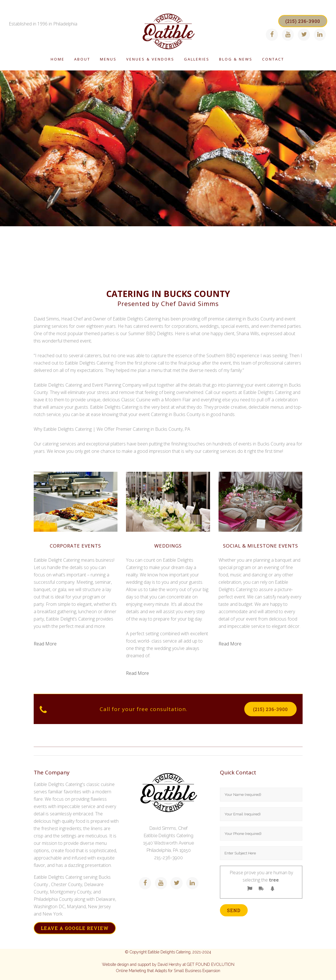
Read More (45, 644)
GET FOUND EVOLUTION (211, 964)
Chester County (67, 884)
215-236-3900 (169, 858)
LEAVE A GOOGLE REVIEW (75, 928)
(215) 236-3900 (299, 21)
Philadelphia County (53, 899)
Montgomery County (70, 892)
